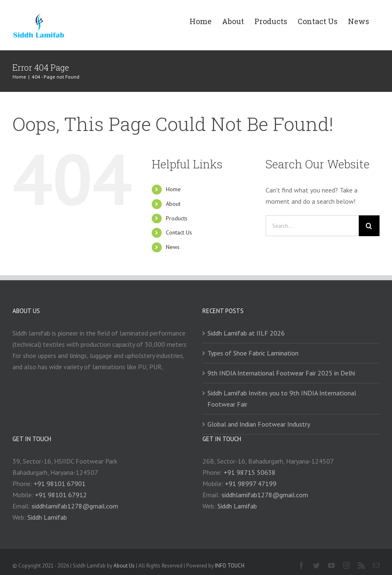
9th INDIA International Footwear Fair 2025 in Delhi (281, 373)
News (173, 247)
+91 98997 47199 (251, 484)
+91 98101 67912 (61, 495)
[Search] (369, 226)
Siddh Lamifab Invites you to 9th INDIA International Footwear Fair (282, 399)
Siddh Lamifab (47, 517)
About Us (124, 566)
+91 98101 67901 (60, 484)
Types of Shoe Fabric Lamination (253, 353)
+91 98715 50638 (250, 472)
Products (177, 218)
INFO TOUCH (230, 566)
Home (173, 189)
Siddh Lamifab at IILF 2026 (246, 333)
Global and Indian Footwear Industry (259, 424)
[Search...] (312, 226)
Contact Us (179, 232)
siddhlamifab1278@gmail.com (75, 506)
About (173, 204)
